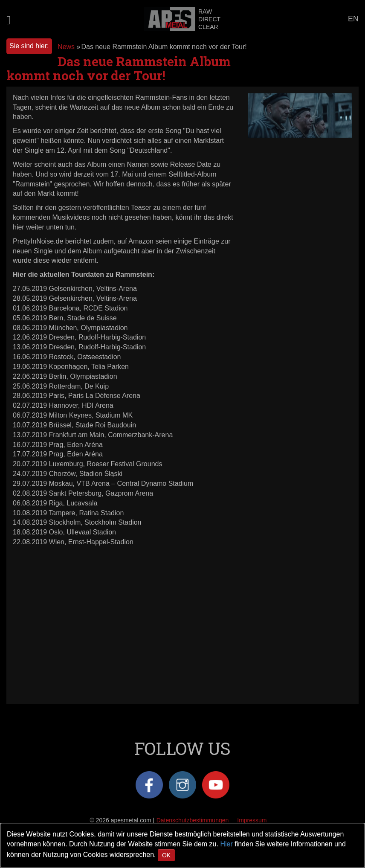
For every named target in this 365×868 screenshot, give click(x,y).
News (66, 47)
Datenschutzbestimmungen (193, 820)
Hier (226, 844)
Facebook (149, 785)
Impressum (252, 820)
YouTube (216, 785)
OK (166, 855)
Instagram (182, 785)
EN (353, 19)
